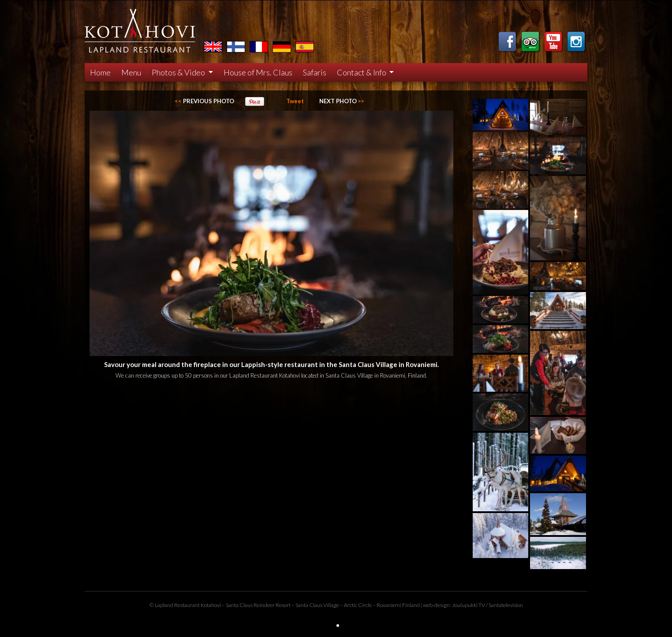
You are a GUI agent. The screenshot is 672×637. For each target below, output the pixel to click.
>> (342, 101)
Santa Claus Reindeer (250, 605)
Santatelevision (506, 605)
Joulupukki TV (469, 605)
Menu (131, 72)
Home (100, 72)
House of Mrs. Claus (258, 72)
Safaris (315, 72)
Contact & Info (362, 72)
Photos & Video (179, 72)
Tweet (295, 101)
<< (204, 101)
